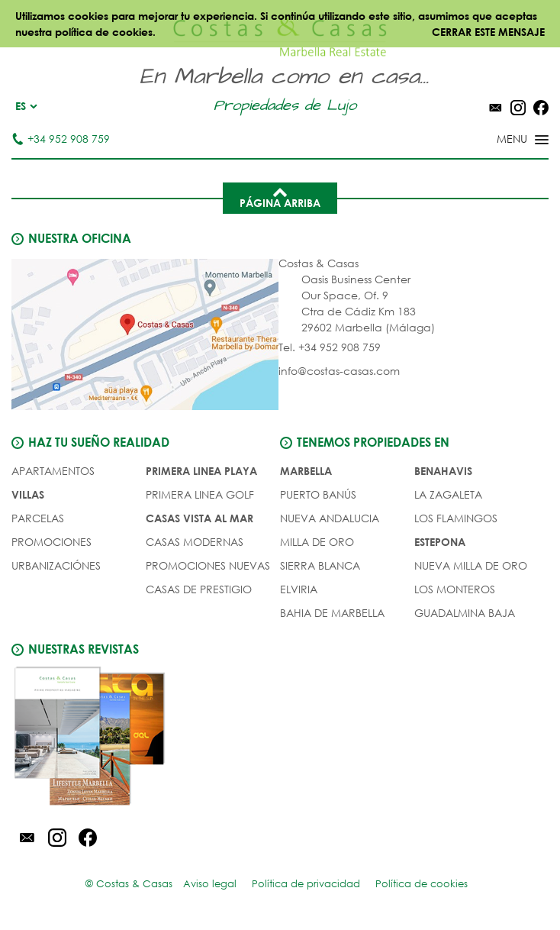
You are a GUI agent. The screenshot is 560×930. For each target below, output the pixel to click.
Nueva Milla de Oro (471, 565)
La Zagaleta (448, 494)
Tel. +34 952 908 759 (330, 347)
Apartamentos (53, 471)
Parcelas (38, 518)
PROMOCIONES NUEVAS (208, 565)
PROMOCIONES (51, 542)
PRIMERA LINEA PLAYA (201, 471)
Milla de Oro (317, 542)
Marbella (306, 471)
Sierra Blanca (320, 565)
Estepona (440, 542)
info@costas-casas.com (339, 371)
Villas (28, 494)
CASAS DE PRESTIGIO (199, 589)
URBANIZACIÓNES (56, 565)
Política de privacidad (306, 884)
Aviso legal (210, 884)
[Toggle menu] (503, 140)
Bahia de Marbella (332, 613)
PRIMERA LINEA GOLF (200, 494)
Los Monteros (455, 589)
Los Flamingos (456, 518)
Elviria (299, 589)
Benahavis (443, 471)
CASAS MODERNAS (195, 542)
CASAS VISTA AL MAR (200, 518)
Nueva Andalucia (330, 518)
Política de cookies (422, 884)
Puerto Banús (318, 494)
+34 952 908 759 (61, 139)
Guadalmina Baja (465, 613)
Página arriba (280, 197)
